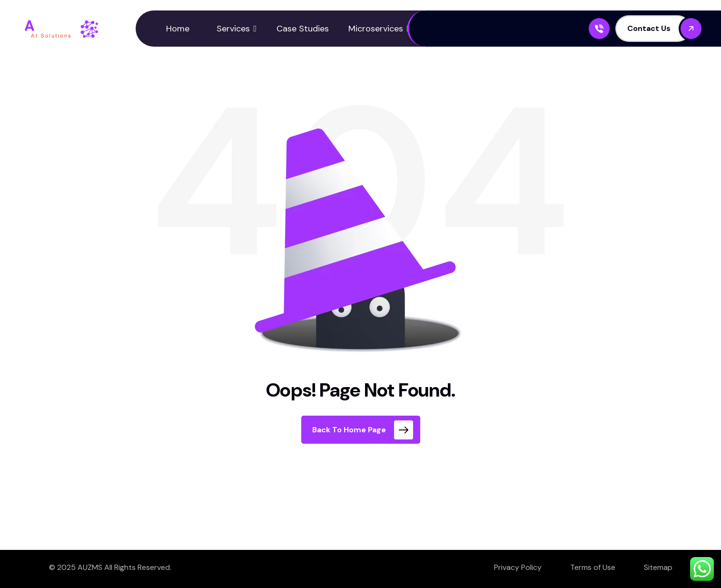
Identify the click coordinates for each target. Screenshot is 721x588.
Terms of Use (593, 567)
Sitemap (658, 567)
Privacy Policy (518, 567)
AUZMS (90, 567)
